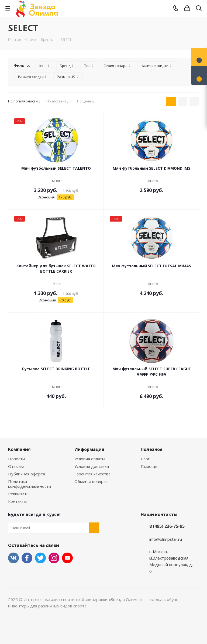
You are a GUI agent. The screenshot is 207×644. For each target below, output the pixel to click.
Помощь (149, 466)
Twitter (40, 558)
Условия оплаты (90, 459)
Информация (89, 449)
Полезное (152, 449)
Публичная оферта (27, 474)
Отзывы (16, 466)
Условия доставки (92, 466)
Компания (19, 449)
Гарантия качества (92, 474)
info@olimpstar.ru (166, 539)
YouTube (67, 558)
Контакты (17, 501)
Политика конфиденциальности (30, 484)
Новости (16, 459)
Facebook (27, 558)
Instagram (54, 558)
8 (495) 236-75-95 (167, 526)
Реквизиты (19, 494)
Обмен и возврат (91, 481)
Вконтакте (13, 558)
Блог (145, 459)
